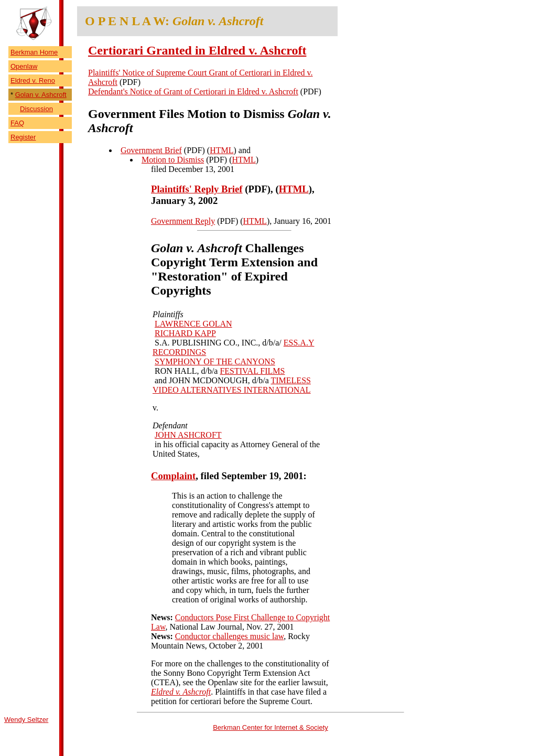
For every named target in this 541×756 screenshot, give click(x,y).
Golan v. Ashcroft (41, 95)
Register (23, 137)
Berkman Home (34, 52)
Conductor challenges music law (229, 636)
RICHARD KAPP (185, 333)
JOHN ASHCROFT (188, 435)
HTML (221, 150)
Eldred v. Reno (33, 80)
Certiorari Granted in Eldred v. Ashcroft (197, 50)
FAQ (17, 123)
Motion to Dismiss (173, 160)
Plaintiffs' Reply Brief (197, 189)
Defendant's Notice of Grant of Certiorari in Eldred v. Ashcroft (193, 91)
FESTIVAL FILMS (252, 371)
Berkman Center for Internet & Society (270, 727)
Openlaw (24, 66)
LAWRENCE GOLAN (193, 324)
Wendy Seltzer (26, 720)
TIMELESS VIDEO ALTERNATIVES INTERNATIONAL (232, 385)
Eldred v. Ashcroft (181, 692)
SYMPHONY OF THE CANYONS (215, 361)
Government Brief (151, 150)
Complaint (173, 476)
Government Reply (183, 221)
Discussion (36, 109)
